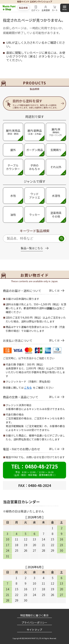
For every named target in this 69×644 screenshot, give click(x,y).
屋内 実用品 (13, 132)
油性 (13, 215)
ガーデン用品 (35, 150)
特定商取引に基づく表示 (34, 615)
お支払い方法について (31, 340)
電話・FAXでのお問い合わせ (31, 449)
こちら (28, 388)
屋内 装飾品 (35, 132)
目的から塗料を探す (35, 104)
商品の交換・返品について (31, 397)
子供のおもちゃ (35, 167)
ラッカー (35, 215)
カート (55, 10)
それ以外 (56, 167)
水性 (13, 196)
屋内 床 (56, 132)
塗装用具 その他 (56, 215)
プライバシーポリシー (34, 622)
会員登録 (46, 10)
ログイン (36, 10)
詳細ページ (53, 308)
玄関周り (56, 150)
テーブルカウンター (13, 167)
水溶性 (56, 196)
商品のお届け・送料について (31, 291)
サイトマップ (34, 630)
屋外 (13, 150)
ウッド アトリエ (35, 196)
